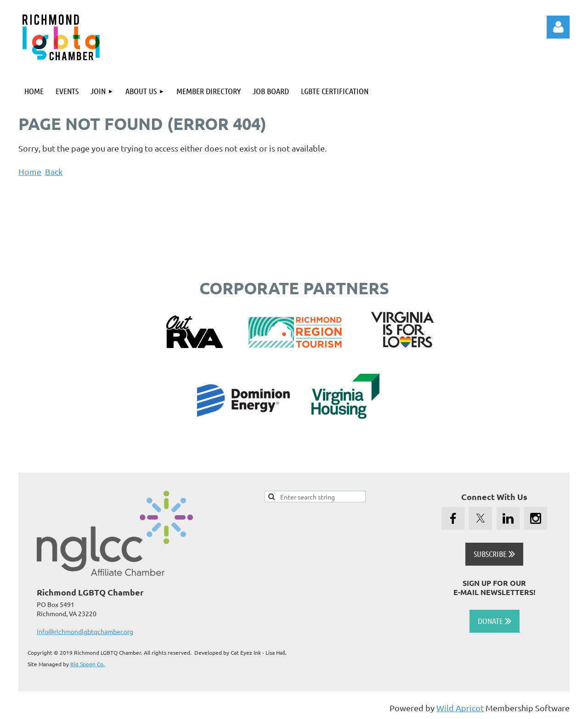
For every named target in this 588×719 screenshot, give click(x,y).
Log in (558, 27)
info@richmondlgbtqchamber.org (85, 631)
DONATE (495, 621)
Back (54, 171)
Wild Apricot (460, 708)
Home (30, 171)
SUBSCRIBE (494, 554)
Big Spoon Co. (88, 664)
